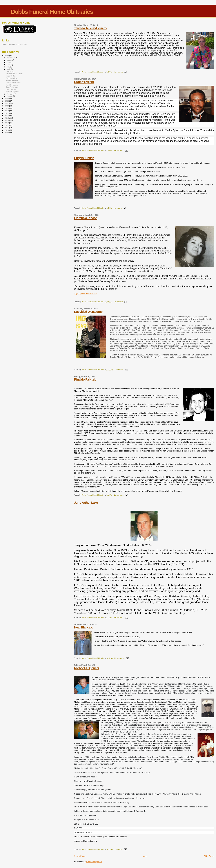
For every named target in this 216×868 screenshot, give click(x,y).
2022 (7, 101)
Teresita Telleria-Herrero (90, 28)
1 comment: (118, 208)
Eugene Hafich (84, 158)
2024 (7, 56)
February (10, 94)
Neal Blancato (84, 627)
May (9, 67)
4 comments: (118, 302)
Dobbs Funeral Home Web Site (14, 44)
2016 (7, 116)
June (9, 65)
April (9, 69)
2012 (7, 125)
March (9, 71)
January (10, 96)
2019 (7, 108)
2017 (7, 113)
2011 (7, 128)
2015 (7, 118)
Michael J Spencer (87, 668)
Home (144, 856)
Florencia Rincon (86, 218)
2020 (7, 106)
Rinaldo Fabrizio (85, 379)
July (8, 62)
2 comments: (118, 72)
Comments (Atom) (94, 862)
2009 (7, 133)
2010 (7, 130)
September (11, 58)
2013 (7, 123)
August (10, 60)
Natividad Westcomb (88, 312)
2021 (7, 103)
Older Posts (209, 856)
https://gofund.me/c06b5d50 (85, 293)
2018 (7, 111)
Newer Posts (80, 856)
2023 (7, 98)
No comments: (119, 150)
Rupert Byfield (84, 82)
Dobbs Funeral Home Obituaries (52, 12)
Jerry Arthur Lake (86, 503)
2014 (7, 120)
